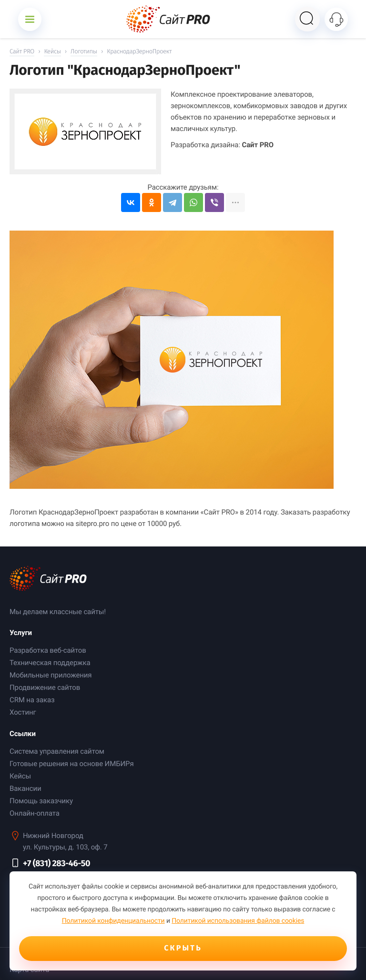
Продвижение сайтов (45, 687)
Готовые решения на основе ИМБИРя (72, 764)
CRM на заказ (32, 700)
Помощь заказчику (41, 801)
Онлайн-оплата (35, 813)
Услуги (21, 633)
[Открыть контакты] (336, 19)
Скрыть (183, 948)
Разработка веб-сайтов (48, 650)
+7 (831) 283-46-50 (56, 863)
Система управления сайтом (57, 751)
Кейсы (20, 776)
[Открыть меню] (30, 19)
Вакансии (25, 788)
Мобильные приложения (51, 675)
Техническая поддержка (50, 663)
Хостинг (23, 712)
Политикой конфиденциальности (113, 921)
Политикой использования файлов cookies (238, 921)
